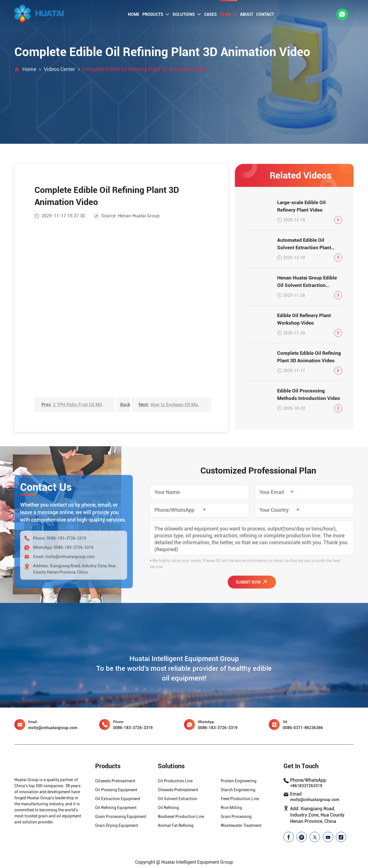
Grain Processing (236, 817)
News (228, 14)
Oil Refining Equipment (116, 808)
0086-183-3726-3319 (66, 538)
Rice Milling (231, 808)
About (247, 14)
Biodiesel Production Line (181, 817)
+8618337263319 (306, 786)
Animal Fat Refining (176, 825)
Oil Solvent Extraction (178, 799)
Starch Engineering (238, 790)
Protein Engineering (239, 781)
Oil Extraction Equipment (118, 799)
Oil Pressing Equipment (116, 790)
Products (156, 14)
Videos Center (59, 69)
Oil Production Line (175, 781)
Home (134, 14)
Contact (265, 14)
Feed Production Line (240, 799)
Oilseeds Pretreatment (115, 781)
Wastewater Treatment (241, 825)
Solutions (187, 14)
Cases (210, 14)
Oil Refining (168, 808)
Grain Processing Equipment (121, 817)
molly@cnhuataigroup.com (70, 557)
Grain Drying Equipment (117, 825)
